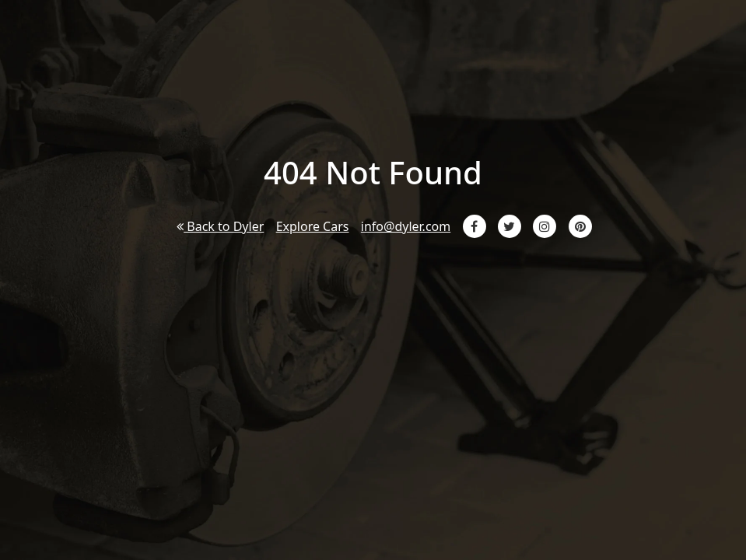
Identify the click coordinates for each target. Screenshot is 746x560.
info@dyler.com (406, 226)
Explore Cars (313, 226)
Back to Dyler (220, 226)
